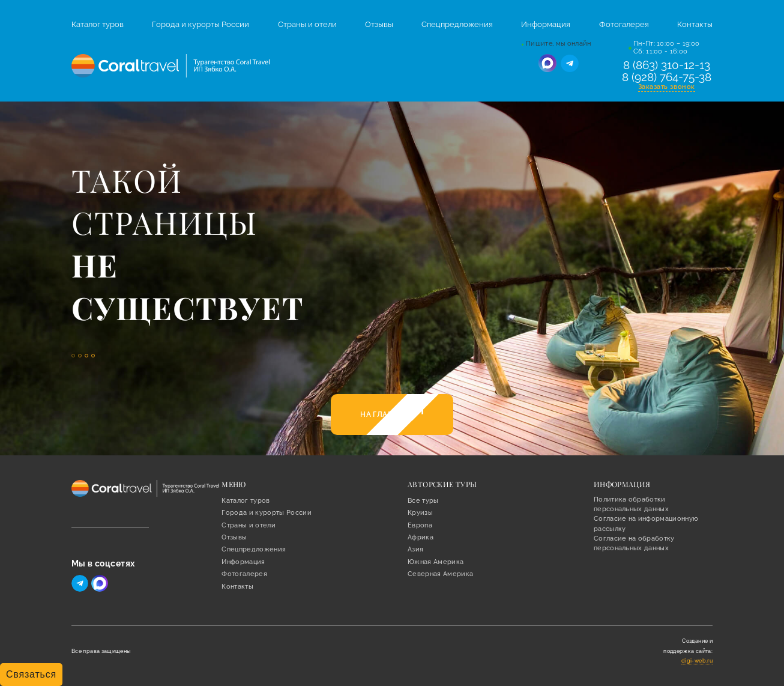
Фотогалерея (624, 24)
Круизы (420, 513)
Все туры (423, 501)
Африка (421, 537)
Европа (420, 525)
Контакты (695, 24)
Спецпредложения (457, 24)
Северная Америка (440, 574)
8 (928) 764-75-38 (667, 77)
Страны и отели (307, 24)
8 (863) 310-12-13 (667, 65)
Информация (546, 24)
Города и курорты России (201, 24)
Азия (415, 549)
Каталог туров (98, 24)
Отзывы (379, 24)
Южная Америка (436, 562)
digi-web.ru (697, 661)
